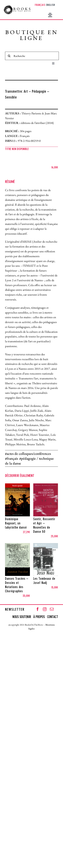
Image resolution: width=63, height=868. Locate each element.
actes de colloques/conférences (29, 454)
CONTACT (53, 617)
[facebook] (38, 609)
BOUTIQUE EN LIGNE (32, 36)
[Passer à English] (51, 5)
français (12, 458)
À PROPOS (39, 617)
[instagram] (45, 609)
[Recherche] (32, 56)
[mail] (52, 609)
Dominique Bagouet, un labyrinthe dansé (16, 524)
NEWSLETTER (15, 610)
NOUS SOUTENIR (22, 617)
